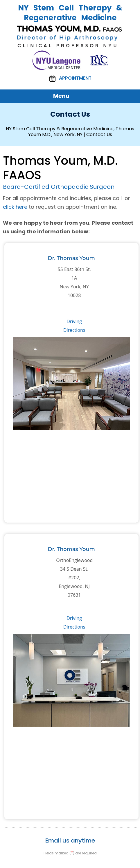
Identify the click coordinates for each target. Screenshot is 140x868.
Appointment (70, 78)
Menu (69, 96)
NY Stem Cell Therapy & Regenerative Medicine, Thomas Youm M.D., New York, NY (70, 132)
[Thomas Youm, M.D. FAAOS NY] (70, 36)
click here (15, 207)
